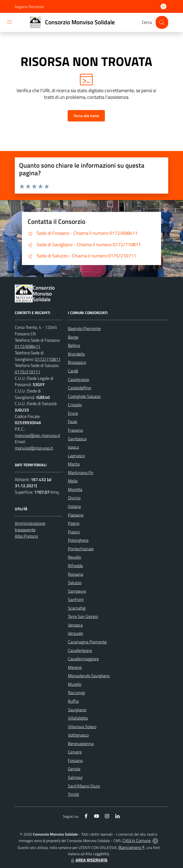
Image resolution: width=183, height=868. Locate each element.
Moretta (75, 489)
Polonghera (78, 540)
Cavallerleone (80, 650)
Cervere (75, 752)
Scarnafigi (77, 608)
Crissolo (75, 405)
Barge (73, 337)
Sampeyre (77, 591)
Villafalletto (78, 718)
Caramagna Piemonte (87, 642)
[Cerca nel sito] (162, 22)
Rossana (76, 574)
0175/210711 (28, 372)
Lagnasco (76, 456)
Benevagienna (81, 744)
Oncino (74, 498)
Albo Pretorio (26, 536)
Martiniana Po (81, 473)
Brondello (76, 354)
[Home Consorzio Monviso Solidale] (70, 22)
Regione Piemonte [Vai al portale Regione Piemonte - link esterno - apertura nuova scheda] (29, 7)
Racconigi (76, 693)
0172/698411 (28, 346)
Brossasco (77, 362)
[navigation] (10, 22)
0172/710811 (48, 359)
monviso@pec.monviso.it (37, 435)
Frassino (75, 430)
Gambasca (77, 439)
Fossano (75, 760)
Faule (73, 422)
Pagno (74, 523)
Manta (74, 464)
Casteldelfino (79, 388)
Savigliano (77, 710)
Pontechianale (81, 549)
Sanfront (76, 600)
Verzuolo (75, 633)
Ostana (74, 506)
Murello (75, 684)
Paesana (76, 515)
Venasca (75, 625)
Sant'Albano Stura (84, 786)
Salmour (75, 777)
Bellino (74, 345)
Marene (75, 667)
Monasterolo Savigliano (89, 676)
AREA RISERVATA (89, 860)
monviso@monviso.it (34, 448)
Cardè (73, 371)
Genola (74, 769)
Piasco (74, 532)
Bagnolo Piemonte (84, 329)
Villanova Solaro (82, 727)
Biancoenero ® (132, 847)
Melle (73, 481)
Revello (74, 557)
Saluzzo (75, 583)
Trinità (73, 794)
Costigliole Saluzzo (84, 396)
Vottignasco (78, 735)
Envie (73, 413)
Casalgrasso (79, 379)
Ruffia (73, 701)
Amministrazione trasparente (30, 527)
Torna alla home (86, 116)
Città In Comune (137, 840)
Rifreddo (75, 566)
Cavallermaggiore (83, 659)
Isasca (73, 447)
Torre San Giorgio (83, 616)
